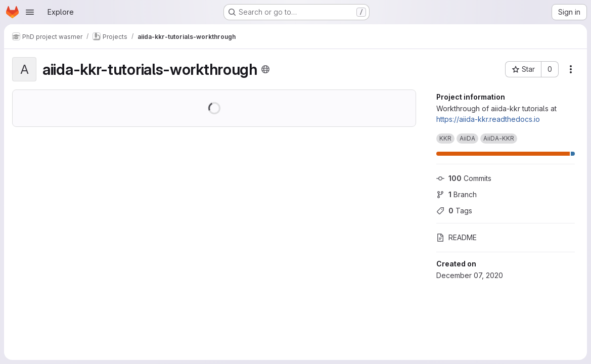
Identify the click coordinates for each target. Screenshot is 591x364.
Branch (457, 194)
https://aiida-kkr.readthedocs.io (488, 119)
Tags (454, 211)
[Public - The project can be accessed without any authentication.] (265, 69)
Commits (464, 178)
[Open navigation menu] (30, 12)
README (457, 237)
